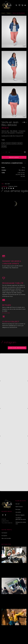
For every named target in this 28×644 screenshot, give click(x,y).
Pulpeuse (9, 13)
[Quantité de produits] (6, 152)
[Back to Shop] (24, 122)
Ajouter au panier (14, 157)
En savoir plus (6, 313)
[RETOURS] (4, 300)
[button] (16, 5)
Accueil (3, 13)
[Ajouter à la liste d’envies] (25, 152)
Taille (3, 140)
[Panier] (22, 5)
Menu (25, 5)
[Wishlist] (19, 5)
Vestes (16, 186)
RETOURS (7, 305)
